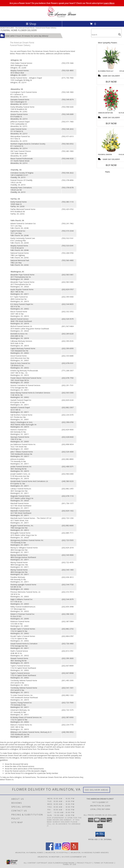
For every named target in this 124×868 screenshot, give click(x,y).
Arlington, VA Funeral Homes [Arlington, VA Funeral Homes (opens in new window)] (29, 852)
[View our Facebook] (50, 849)
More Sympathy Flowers (108, 43)
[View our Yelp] (74, 849)
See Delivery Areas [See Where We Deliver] (97, 790)
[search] (120, 34)
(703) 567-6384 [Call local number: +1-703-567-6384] (103, 809)
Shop (31, 24)
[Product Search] (104, 35)
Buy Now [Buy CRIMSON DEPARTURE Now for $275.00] (111, 123)
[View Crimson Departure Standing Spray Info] (111, 99)
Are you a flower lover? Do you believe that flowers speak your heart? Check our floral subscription (62, 3)
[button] (100, 834)
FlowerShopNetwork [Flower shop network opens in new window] (64, 863)
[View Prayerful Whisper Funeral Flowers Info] (111, 141)
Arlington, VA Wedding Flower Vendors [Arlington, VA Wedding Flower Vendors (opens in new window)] (90, 852)
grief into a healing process (24, 742)
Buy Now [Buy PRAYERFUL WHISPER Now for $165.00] (111, 165)
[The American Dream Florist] (62, 17)
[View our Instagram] (66, 849)
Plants (108, 172)
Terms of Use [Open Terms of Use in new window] (70, 864)
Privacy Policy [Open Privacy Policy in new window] (84, 863)
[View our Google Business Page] (58, 849)
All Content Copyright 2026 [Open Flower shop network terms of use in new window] (38, 863)
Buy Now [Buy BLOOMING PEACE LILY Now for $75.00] (111, 82)
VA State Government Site (74, 857)
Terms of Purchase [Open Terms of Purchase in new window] (104, 863)
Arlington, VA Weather (49, 857)
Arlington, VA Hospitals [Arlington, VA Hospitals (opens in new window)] (57, 852)
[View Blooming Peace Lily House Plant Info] (111, 57)
